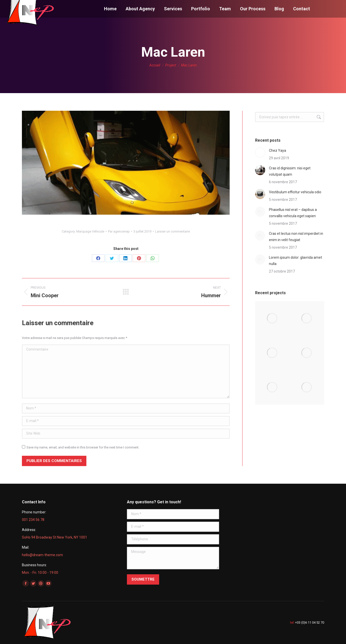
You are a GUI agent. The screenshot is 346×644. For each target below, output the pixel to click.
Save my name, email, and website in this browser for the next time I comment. (83, 447)
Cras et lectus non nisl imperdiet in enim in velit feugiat (296, 237)
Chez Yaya (278, 150)
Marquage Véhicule (90, 231)
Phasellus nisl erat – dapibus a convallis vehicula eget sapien (293, 213)
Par (119, 231)
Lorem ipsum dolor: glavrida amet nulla (296, 261)
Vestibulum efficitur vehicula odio (295, 192)
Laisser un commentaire (172, 231)
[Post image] (260, 153)
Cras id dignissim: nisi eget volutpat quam (290, 171)
